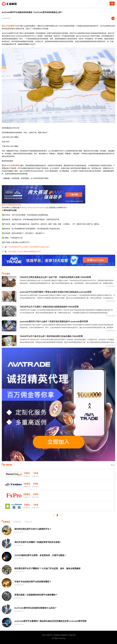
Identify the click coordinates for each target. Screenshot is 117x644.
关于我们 (55, 638)
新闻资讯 (64, 635)
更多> (113, 465)
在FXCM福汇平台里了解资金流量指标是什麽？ (25, 251)
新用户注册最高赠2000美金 (12, 205)
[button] (54, 515)
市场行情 (72, 635)
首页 (44, 635)
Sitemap (62, 638)
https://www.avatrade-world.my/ (35, 208)
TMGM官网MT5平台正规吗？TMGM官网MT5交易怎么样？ (29, 247)
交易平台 (49, 635)
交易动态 (57, 635)
